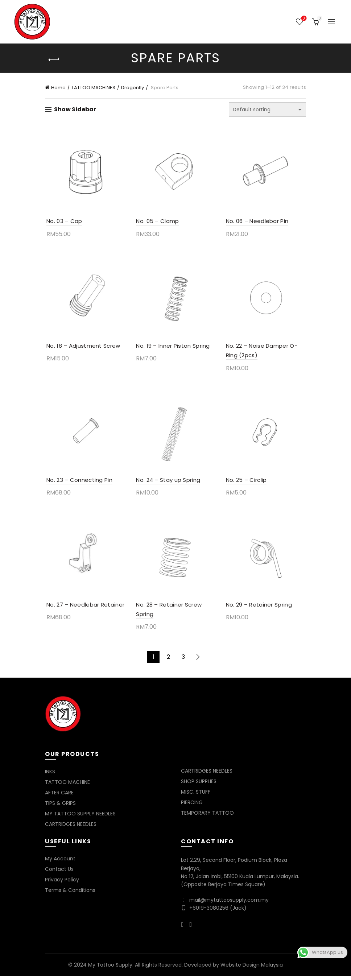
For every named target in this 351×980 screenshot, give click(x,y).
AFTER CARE (59, 797)
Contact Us (59, 873)
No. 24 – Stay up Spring (168, 483)
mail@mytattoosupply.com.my (229, 904)
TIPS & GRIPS (60, 807)
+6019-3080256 (209, 912)
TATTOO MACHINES (93, 88)
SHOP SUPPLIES (199, 785)
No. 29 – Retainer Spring (259, 609)
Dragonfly (133, 88)
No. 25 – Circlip (247, 483)
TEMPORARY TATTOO (207, 817)
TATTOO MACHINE (67, 786)
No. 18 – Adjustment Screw (82, 348)
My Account (60, 863)
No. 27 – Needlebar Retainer (84, 609)
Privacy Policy (62, 884)
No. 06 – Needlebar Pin (258, 222)
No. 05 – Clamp (157, 222)
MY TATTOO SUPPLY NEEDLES (80, 818)
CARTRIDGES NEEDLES (71, 828)
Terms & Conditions (70, 894)
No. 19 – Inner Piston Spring (172, 348)
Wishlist (303, 19)
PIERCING (192, 806)
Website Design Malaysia (252, 968)
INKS (50, 776)
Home (58, 88)
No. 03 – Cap (63, 222)
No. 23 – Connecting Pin (78, 483)
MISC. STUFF (196, 796)
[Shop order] (267, 109)
